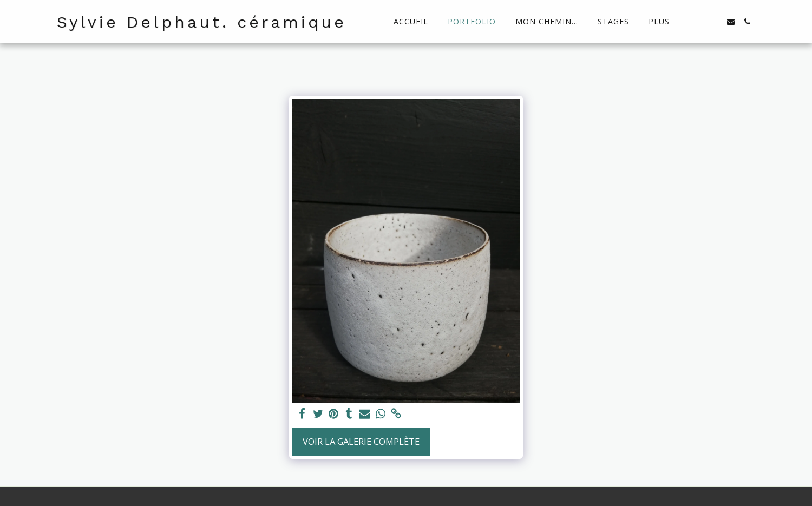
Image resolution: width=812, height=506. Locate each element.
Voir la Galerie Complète (361, 441)
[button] (698, 22)
